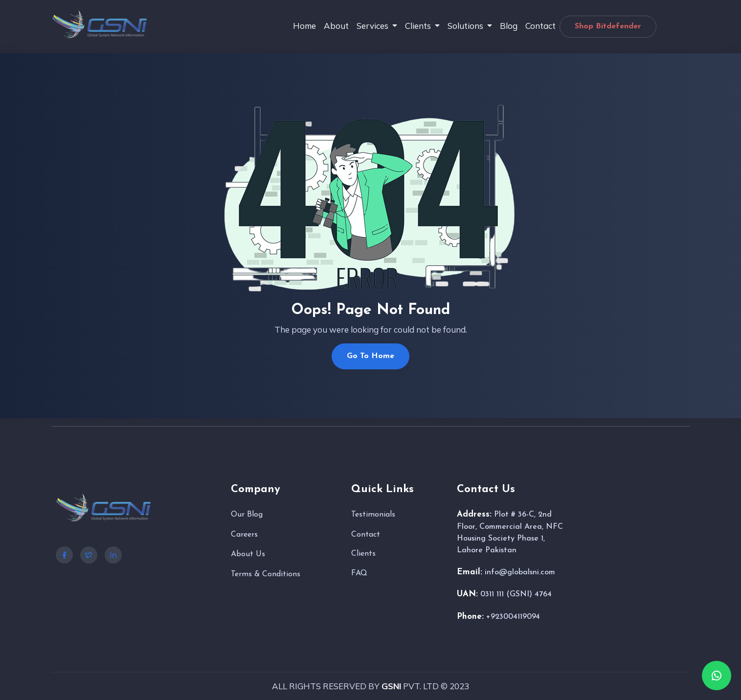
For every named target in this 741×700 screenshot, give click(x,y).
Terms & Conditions (266, 574)
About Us (248, 554)
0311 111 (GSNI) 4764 (516, 594)
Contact (540, 26)
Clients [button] (419, 26)
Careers (244, 535)
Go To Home (370, 356)
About (336, 26)
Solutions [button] (466, 26)
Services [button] (373, 26)
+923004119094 (513, 617)
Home (304, 26)
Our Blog (247, 515)
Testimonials (373, 515)
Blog (509, 26)
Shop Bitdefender (608, 26)
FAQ (359, 573)
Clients (363, 554)
